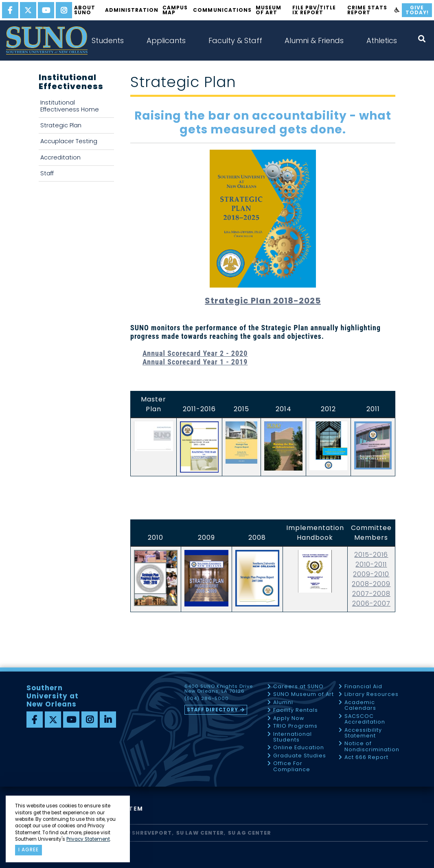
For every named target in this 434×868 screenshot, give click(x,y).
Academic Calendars (360, 706)
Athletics (382, 40)
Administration (132, 10)
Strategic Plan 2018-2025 (263, 301)
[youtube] (46, 10)
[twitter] (28, 10)
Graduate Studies (300, 756)
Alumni (283, 703)
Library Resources (372, 695)
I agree (28, 850)
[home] (47, 40)
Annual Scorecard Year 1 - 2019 (195, 362)
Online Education (299, 748)
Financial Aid (363, 687)
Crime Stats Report (367, 10)
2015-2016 (371, 555)
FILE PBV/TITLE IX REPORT (314, 10)
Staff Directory (213, 710)
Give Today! (417, 10)
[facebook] (10, 10)
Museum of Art (269, 10)
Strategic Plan (61, 125)
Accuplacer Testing (69, 141)
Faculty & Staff (235, 40)
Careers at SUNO (298, 687)
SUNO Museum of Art (304, 695)
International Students (293, 737)
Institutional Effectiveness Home (70, 106)
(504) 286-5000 (207, 699)
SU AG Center (250, 833)
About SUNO (85, 10)
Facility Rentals (296, 710)
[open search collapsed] (422, 39)
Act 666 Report (366, 758)
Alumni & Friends (314, 40)
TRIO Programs (295, 726)
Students (108, 40)
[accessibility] (397, 10)
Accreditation (60, 157)
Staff (47, 173)
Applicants (166, 40)
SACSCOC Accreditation (365, 719)
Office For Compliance (292, 767)
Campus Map (175, 10)
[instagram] (64, 10)
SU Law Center (200, 833)
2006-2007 (371, 603)
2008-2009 (371, 584)
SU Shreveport (147, 833)
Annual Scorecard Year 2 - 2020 (195, 353)
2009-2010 (371, 574)
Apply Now (289, 719)
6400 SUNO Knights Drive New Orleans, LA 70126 (219, 689)
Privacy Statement (88, 839)
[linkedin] (108, 720)
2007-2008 (371, 594)
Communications (222, 10)
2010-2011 (371, 564)
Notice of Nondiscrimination (372, 747)
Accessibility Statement (363, 733)
